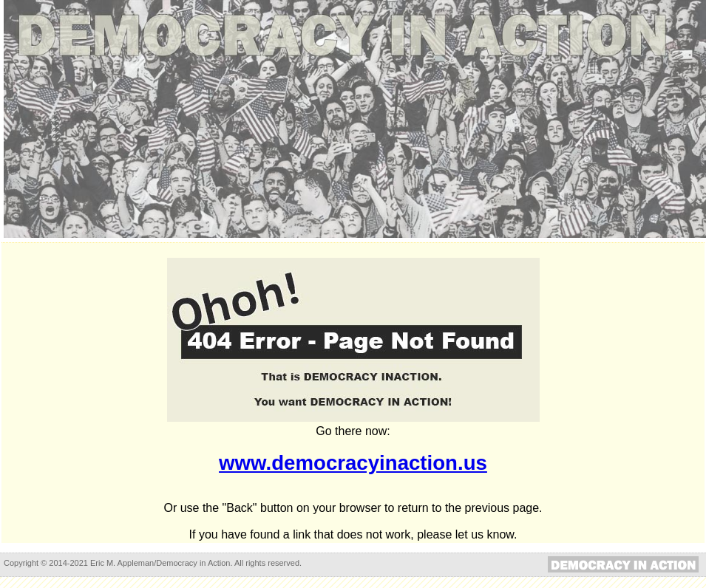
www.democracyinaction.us (353, 463)
